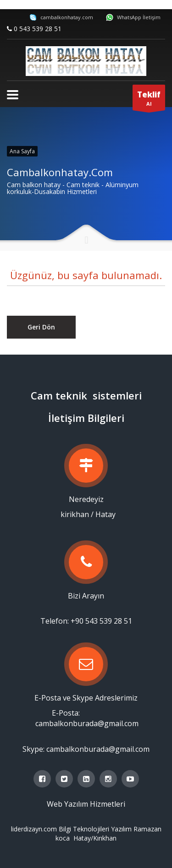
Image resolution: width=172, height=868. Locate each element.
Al (149, 100)
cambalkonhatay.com (61, 17)
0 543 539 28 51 (38, 29)
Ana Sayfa (22, 151)
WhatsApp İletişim (133, 17)
